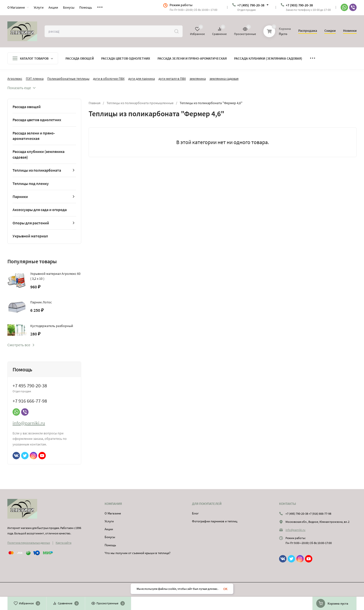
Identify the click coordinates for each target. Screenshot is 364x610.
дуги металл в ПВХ (172, 79)
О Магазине (113, 513)
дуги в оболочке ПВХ (109, 79)
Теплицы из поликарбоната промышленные (140, 103)
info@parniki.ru (29, 423)
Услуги (109, 521)
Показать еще (21, 88)
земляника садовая (224, 79)
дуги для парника (142, 79)
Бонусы (110, 537)
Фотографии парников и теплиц (215, 521)
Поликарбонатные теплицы (68, 79)
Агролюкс (15, 79)
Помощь (110, 545)
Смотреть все (21, 345)
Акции (109, 529)
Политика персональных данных (29, 543)
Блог (195, 513)
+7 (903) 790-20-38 (299, 5)
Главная (95, 103)
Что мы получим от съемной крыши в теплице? (138, 553)
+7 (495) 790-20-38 (251, 5)
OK (225, 589)
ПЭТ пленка (35, 79)
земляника (198, 79)
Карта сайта (63, 543)
